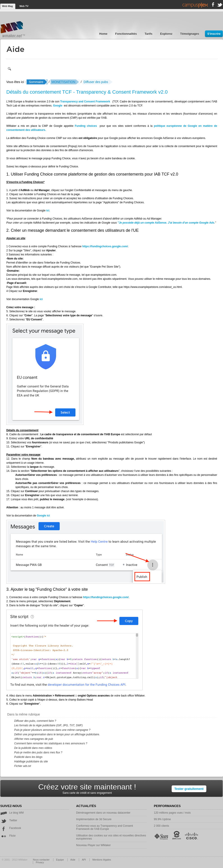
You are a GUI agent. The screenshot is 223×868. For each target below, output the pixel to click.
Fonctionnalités (126, 34)
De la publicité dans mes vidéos (33, 748)
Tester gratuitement (189, 789)
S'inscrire (214, 34)
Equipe (60, 860)
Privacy (40, 862)
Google (58, 106)
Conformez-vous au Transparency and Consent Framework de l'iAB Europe (105, 827)
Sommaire (36, 82)
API (84, 860)
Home (104, 34)
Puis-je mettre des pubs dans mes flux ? (38, 752)
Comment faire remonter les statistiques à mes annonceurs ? (51, 743)
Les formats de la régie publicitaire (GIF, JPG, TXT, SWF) (48, 725)
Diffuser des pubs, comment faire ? (35, 721)
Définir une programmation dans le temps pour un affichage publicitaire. (57, 734)
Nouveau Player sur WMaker (93, 845)
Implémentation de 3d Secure (94, 819)
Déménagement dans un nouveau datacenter (103, 813)
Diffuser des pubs (96, 82)
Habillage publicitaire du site (31, 762)
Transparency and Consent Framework (85, 102)
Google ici (43, 516)
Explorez (167, 34)
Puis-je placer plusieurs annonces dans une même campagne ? (52, 730)
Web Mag (8, 6)
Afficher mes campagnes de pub (34, 739)
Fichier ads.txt (23, 766)
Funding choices (86, 126)
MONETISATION (64, 82)
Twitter (9, 820)
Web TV (24, 6)
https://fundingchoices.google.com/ (105, 246)
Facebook (11, 828)
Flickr (8, 836)
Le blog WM (12, 813)
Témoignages (190, 34)
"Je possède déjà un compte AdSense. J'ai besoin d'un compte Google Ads (166, 223)
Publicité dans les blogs (28, 757)
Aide (73, 860)
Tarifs (149, 34)
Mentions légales (102, 860)
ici (48, 211)
